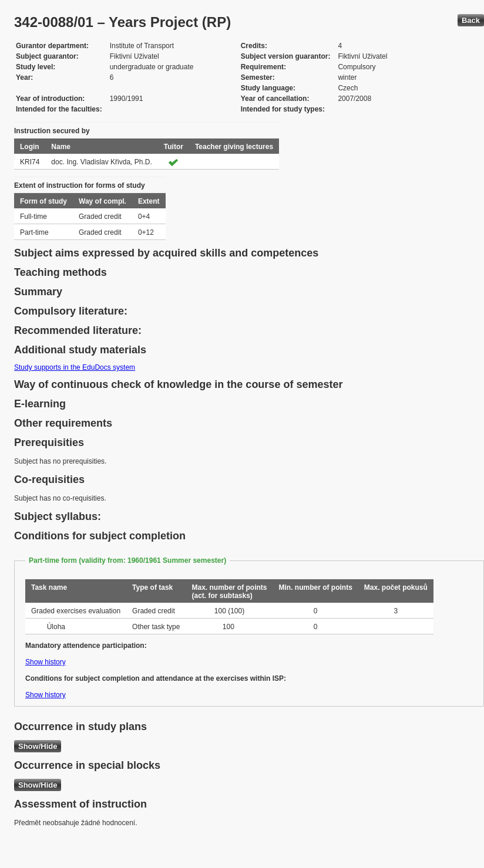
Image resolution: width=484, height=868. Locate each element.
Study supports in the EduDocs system (75, 367)
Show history (46, 662)
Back (471, 20)
